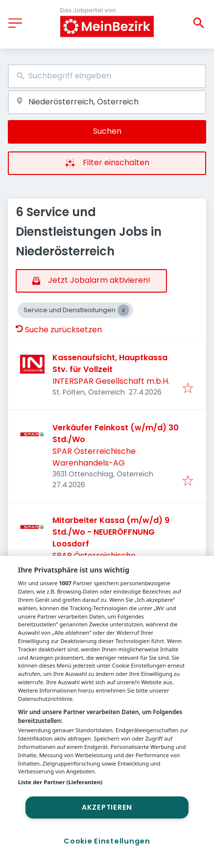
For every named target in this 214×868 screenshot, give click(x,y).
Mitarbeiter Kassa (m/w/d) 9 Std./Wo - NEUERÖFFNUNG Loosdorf (111, 532)
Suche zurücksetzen (59, 330)
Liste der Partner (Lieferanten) (60, 782)
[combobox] (107, 76)
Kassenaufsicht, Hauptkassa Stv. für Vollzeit (110, 363)
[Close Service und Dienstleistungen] (123, 310)
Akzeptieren (107, 807)
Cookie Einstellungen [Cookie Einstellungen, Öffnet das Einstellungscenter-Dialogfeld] (107, 841)
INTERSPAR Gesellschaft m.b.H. (111, 381)
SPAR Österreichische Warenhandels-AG (94, 457)
